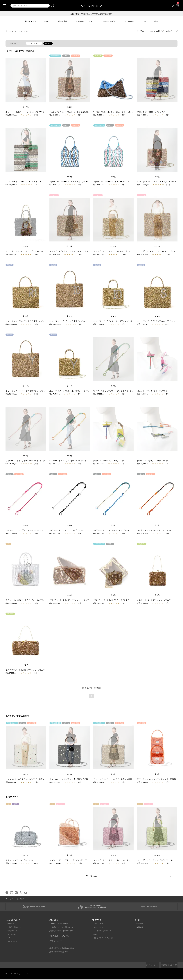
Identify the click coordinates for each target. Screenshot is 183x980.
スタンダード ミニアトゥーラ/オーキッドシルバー (116, 860)
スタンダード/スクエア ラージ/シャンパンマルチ (158, 252)
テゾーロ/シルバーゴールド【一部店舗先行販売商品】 (118, 779)
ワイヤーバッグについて (100, 931)
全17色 (26, 107)
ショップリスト (97, 928)
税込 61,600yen (55, 115)
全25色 (70, 247)
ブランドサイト (97, 924)
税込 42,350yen (143, 604)
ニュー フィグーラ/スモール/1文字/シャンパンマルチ (72, 391)
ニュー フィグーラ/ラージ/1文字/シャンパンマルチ (28, 391)
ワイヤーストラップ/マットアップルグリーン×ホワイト (117, 391)
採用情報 (138, 928)
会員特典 (9, 924)
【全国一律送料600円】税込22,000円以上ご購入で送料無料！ (92, 14)
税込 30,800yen (11, 604)
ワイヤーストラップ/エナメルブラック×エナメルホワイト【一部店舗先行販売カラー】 (86, 531)
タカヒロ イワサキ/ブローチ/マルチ (152, 391)
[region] (26, 80)
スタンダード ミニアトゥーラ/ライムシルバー (158, 860)
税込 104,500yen (55, 325)
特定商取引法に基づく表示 (168, 965)
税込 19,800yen (11, 255)
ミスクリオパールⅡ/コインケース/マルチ (111, 600)
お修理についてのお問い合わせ (60, 928)
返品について (10, 931)
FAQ (7, 939)
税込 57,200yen (11, 673)
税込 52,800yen (99, 115)
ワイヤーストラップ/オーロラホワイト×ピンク (25, 461)
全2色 (70, 107)
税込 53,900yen (143, 255)
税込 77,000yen (99, 325)
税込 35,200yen (11, 115)
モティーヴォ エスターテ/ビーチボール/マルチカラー (28, 600)
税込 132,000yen (143, 185)
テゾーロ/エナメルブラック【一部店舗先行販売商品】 (74, 779)
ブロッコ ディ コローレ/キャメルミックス (23, 182)
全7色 (70, 177)
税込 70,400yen (144, 783)
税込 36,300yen (99, 255)
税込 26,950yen (99, 604)
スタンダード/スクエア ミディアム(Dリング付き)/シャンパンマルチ (78, 252)
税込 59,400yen (13, 864)
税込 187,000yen (11, 185)
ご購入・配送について (14, 928)
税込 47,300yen (55, 255)
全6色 (26, 247)
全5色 (157, 775)
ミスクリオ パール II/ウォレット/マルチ (154, 600)
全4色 (70, 595)
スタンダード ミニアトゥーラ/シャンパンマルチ (114, 252)
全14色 (26, 317)
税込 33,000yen (143, 394)
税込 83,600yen (11, 325)
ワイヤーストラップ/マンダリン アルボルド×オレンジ (72, 461)
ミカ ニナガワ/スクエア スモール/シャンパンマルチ (159, 182)
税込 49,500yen (55, 185)
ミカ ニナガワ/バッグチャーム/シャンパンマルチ (27, 252)
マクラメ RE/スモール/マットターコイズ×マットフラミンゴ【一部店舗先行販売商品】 (130, 182)
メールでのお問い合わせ (57, 924)
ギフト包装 (10, 935)
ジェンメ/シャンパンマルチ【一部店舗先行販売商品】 (72, 112)
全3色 (157, 595)
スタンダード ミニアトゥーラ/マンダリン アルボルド (73, 860)
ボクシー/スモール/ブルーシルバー (22, 860)
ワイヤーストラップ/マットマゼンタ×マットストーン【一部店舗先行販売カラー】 (40, 531)
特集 (93, 935)
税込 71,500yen (55, 394)
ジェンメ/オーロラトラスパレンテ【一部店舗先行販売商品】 (33, 779)
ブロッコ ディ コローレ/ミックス (151, 112)
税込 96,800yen (11, 394)
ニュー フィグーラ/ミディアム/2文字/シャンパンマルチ (29, 321)
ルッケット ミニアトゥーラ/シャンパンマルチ (25, 112)
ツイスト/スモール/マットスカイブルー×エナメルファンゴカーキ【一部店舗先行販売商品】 (132, 112)
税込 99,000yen (143, 115)
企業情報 (138, 924)
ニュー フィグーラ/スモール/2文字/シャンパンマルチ (116, 321)
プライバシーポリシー (148, 965)
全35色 (157, 247)
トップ (11, 32)
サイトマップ (10, 942)
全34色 (113, 247)
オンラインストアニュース (101, 939)
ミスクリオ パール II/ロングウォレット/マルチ (25, 670)
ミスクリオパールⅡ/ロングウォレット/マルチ (69, 600)
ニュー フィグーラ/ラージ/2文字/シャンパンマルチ (71, 321)
